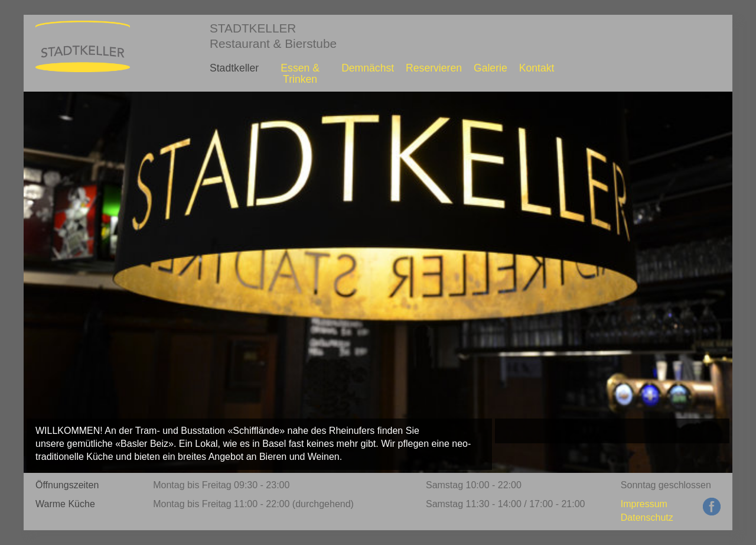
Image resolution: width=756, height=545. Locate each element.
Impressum (644, 504)
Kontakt (537, 68)
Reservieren (434, 68)
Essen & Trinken (300, 74)
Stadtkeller (234, 68)
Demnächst (368, 68)
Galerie (491, 68)
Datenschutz (647, 518)
